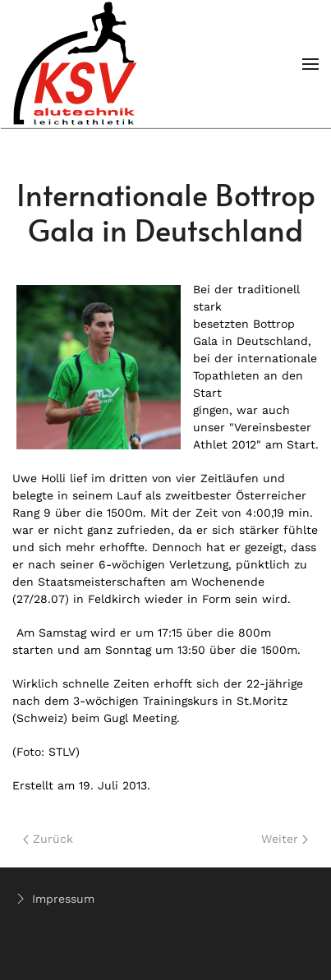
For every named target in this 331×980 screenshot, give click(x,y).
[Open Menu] (310, 64)
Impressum (53, 899)
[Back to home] (76, 64)
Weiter (285, 839)
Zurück (48, 839)
